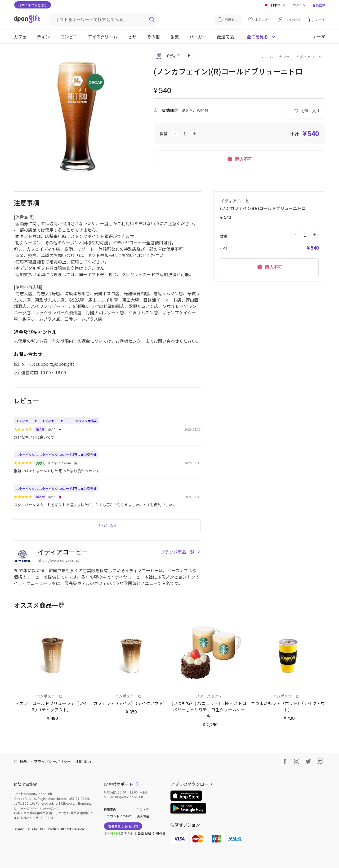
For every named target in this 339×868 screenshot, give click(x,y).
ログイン (299, 5)
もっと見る (107, 525)
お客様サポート (122, 784)
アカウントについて (118, 816)
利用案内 (84, 761)
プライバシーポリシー (52, 761)
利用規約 (21, 761)
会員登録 (319, 5)
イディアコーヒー (311, 57)
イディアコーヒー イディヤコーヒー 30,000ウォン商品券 (57, 421)
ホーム (267, 57)
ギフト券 (143, 809)
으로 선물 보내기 (123, 826)
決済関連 (143, 816)
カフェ (284, 57)
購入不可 (239, 159)
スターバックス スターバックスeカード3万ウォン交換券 (56, 454)
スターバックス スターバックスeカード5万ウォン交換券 (56, 488)
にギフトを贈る (33, 5)
